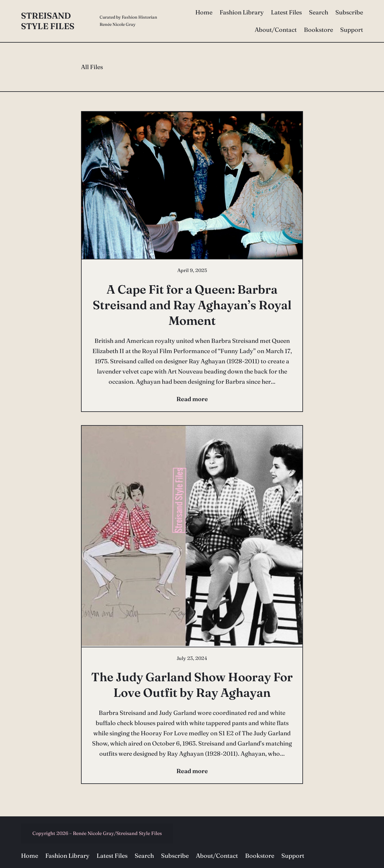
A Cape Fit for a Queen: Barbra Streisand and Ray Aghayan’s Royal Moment (192, 305)
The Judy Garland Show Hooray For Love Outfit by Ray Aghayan (192, 685)
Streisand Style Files (48, 21)
